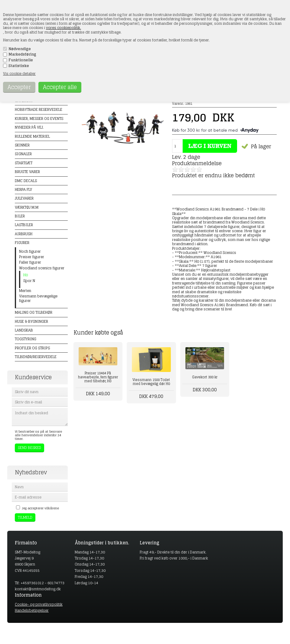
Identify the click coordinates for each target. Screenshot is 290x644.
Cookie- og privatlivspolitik (39, 604)
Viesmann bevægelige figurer (38, 298)
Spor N (29, 281)
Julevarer (24, 198)
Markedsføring (22, 54)
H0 (26, 275)
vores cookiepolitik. (64, 28)
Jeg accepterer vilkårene (40, 508)
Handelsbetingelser (32, 610)
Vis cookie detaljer (19, 74)
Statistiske (19, 66)
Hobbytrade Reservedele (39, 109)
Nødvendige (20, 49)
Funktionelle (21, 60)
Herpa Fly (23, 189)
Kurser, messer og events (39, 119)
